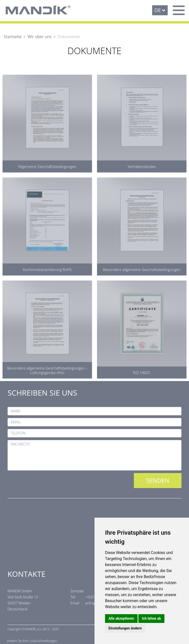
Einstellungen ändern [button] (125, 628)
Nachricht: (21, 444)
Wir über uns (40, 37)
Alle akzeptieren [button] (121, 618)
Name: (16, 411)
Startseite (13, 37)
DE (158, 10)
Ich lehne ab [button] (151, 618)
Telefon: (18, 433)
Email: (16, 422)
